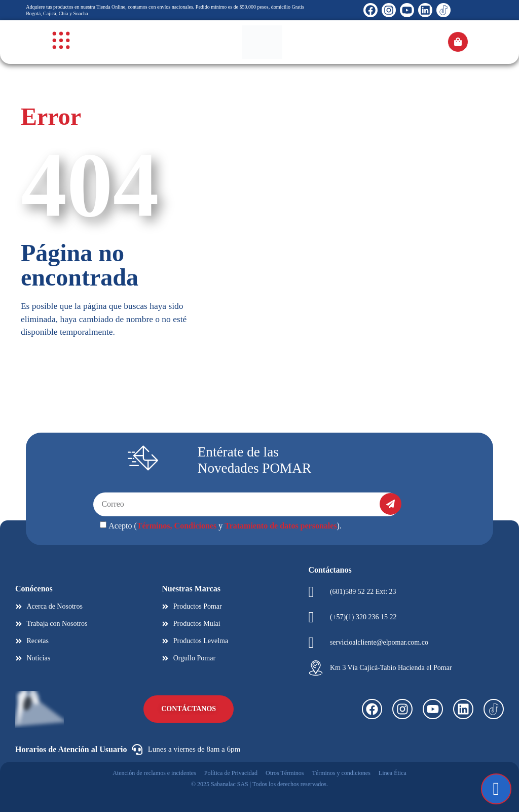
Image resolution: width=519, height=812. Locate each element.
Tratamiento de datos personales (281, 526)
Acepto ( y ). (225, 526)
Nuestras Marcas (191, 589)
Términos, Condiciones (177, 526)
